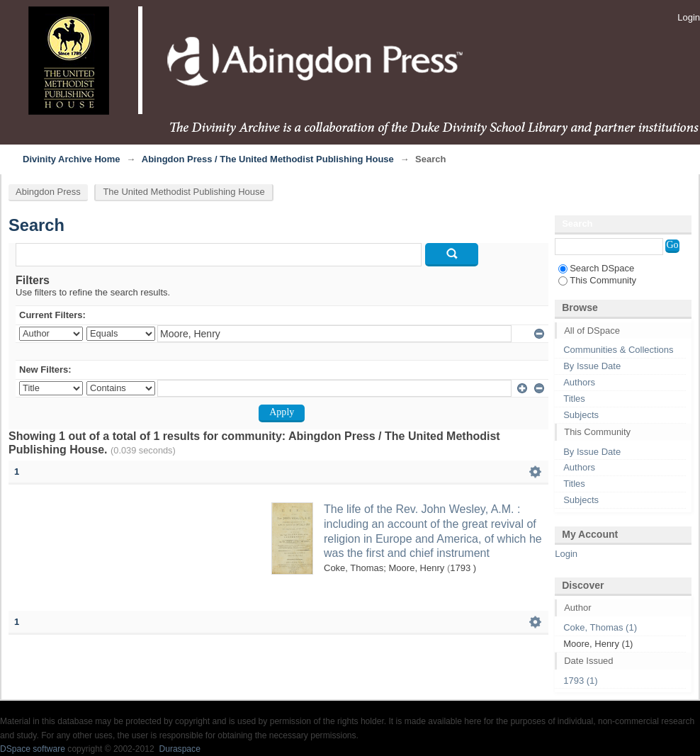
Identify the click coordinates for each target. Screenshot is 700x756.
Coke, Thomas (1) (600, 627)
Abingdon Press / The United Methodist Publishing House (268, 159)
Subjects (581, 415)
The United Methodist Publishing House (184, 192)
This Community (597, 280)
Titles (574, 399)
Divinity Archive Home (72, 159)
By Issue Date (592, 366)
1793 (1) (580, 681)
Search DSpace (596, 268)
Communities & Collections (618, 350)
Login (689, 17)
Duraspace (179, 749)
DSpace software (33, 749)
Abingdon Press (48, 192)
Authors (579, 382)
